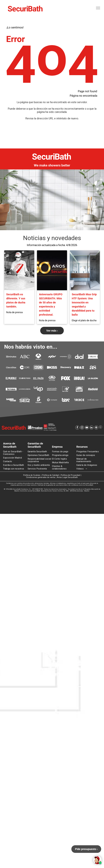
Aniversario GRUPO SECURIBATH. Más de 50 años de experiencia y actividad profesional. (51, 304)
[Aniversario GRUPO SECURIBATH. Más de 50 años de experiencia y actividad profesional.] (52, 270)
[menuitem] (15, 453)
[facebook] (77, 428)
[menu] (98, 8)
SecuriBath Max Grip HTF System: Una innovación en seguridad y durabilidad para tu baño (84, 304)
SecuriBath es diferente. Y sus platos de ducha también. (16, 300)
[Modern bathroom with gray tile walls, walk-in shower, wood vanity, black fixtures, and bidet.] (85, 270)
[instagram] (82, 428)
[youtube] (87, 428)
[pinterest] (96, 428)
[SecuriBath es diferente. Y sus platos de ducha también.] (19, 270)
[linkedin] (92, 428)
